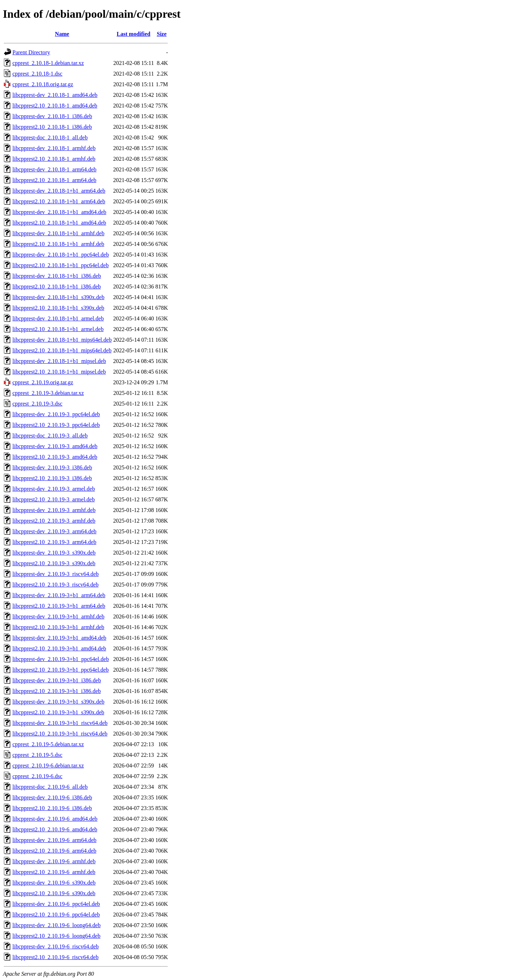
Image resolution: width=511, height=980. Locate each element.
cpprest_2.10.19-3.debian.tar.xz (48, 393)
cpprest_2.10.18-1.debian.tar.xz (48, 63)
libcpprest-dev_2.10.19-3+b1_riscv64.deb (60, 723)
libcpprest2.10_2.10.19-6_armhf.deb (54, 872)
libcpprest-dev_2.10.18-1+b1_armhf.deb (58, 233)
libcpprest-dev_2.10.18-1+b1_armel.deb (58, 318)
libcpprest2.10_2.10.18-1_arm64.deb (54, 180)
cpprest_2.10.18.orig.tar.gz (43, 84)
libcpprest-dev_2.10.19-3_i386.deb (52, 467)
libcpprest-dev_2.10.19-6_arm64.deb (54, 840)
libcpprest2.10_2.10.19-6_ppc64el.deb (56, 915)
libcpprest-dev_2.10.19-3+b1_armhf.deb (58, 616)
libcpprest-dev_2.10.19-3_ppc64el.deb (56, 414)
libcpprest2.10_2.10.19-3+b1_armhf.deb (58, 627)
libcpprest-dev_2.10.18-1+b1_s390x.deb (58, 297)
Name (62, 34)
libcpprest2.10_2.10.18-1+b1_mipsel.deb (59, 372)
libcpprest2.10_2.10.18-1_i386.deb (52, 127)
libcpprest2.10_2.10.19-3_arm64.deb (54, 542)
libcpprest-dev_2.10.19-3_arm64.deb (54, 531)
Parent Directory (31, 52)
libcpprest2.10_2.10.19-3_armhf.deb (54, 521)
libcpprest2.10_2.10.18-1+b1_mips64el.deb (62, 350)
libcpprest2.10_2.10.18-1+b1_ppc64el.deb (61, 265)
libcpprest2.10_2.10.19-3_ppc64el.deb (56, 425)
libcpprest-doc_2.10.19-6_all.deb (50, 787)
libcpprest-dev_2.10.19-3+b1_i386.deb (57, 680)
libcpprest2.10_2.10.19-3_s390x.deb (54, 563)
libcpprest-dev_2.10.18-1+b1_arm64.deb (59, 191)
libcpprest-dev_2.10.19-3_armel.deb (54, 489)
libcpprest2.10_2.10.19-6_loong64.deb (56, 936)
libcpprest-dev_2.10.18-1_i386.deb (52, 116)
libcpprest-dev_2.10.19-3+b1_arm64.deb (59, 595)
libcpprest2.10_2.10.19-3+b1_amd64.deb (59, 648)
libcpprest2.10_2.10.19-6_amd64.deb (55, 829)
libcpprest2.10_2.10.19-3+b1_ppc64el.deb (61, 670)
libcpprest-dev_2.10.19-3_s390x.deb (54, 553)
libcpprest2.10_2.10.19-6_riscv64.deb (56, 957)
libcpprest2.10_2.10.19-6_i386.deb (52, 808)
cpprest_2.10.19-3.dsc (37, 404)
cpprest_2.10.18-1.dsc (37, 74)
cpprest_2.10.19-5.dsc (37, 755)
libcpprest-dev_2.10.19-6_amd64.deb (55, 819)
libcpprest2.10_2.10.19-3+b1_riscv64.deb (60, 734)
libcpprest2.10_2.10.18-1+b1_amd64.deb (59, 223)
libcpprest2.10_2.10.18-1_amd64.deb (55, 106)
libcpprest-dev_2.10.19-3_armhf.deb (54, 510)
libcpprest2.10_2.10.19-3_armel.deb (54, 499)
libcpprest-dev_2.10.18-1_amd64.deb (55, 95)
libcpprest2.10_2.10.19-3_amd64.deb (55, 457)
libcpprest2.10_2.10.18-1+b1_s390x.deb (58, 308)
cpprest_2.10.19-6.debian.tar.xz (48, 766)
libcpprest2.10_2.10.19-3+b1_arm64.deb (59, 606)
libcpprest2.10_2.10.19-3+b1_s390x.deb (58, 712)
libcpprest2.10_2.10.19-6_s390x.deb (54, 893)
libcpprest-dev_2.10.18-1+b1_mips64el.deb (62, 340)
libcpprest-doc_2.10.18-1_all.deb (50, 137)
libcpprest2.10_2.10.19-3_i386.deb (52, 478)
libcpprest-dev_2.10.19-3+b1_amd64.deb (59, 638)
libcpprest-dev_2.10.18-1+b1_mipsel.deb (59, 361)
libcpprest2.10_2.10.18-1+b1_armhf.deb (58, 244)
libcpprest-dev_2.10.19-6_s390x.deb (54, 883)
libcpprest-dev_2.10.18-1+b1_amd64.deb (59, 212)
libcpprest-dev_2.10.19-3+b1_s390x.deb (58, 702)
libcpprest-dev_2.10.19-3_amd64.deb (55, 446)
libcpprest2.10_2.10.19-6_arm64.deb (54, 851)
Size (162, 34)
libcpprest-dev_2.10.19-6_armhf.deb (54, 861)
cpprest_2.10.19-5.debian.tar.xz (48, 744)
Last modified (134, 34)
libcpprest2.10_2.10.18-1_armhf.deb (54, 159)
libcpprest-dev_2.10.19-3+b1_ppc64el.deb (61, 659)
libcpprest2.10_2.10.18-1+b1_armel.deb (58, 329)
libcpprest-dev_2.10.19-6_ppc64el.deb (56, 904)
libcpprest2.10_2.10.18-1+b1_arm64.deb (59, 201)
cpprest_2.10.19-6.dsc (37, 776)
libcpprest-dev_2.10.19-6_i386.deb (52, 797)
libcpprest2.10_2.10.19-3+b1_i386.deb (57, 691)
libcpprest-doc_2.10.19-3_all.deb (50, 436)
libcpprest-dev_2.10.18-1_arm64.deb (54, 169)
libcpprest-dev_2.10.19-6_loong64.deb (56, 925)
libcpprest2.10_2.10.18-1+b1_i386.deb (57, 287)
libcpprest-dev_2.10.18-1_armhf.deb (54, 148)
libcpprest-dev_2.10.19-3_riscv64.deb (56, 574)
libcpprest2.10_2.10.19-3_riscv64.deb (56, 585)
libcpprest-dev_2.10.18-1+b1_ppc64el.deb (61, 255)
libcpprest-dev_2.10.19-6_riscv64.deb (56, 946)
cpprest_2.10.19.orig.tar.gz (43, 382)
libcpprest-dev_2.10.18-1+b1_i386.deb (57, 276)
